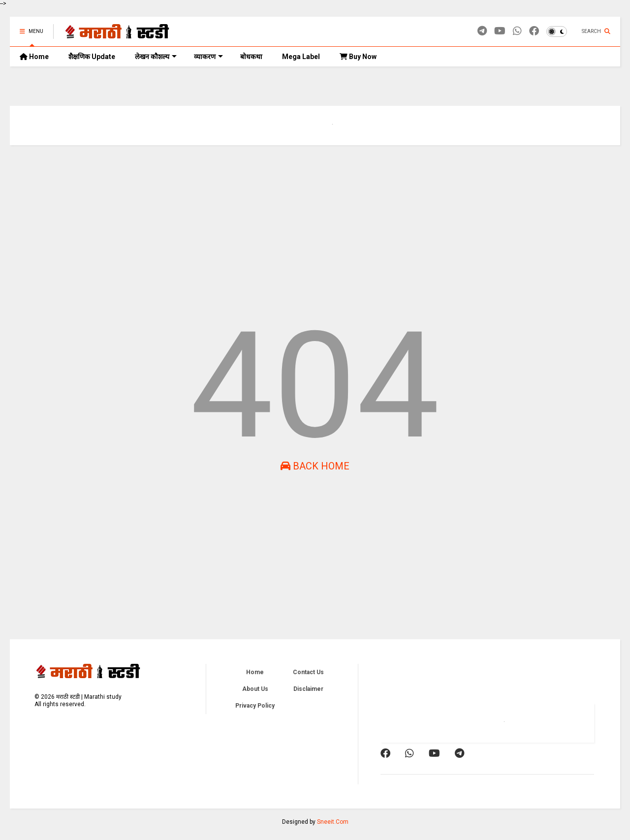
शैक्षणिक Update (92, 57)
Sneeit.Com (333, 822)
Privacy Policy (255, 706)
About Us (255, 689)
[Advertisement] (305, 229)
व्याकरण (208, 57)
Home (34, 57)
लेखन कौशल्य (156, 57)
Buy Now (358, 57)
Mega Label (301, 57)
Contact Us (308, 672)
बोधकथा (251, 57)
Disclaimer (308, 689)
